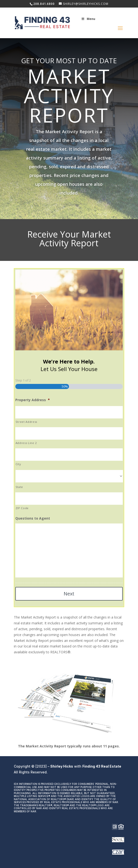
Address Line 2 (26, 443)
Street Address (26, 422)
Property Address (33, 400)
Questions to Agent (33, 518)
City (18, 464)
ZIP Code (22, 508)
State (19, 487)
